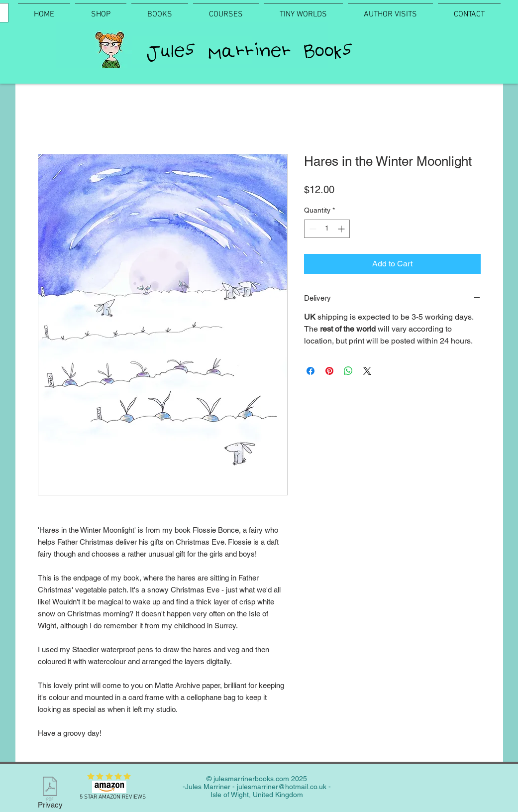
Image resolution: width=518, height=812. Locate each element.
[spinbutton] (327, 229)
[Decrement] (312, 229)
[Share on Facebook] (311, 371)
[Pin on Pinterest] (329, 371)
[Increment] (342, 229)
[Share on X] (367, 371)
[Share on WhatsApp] (348, 371)
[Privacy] (50, 794)
